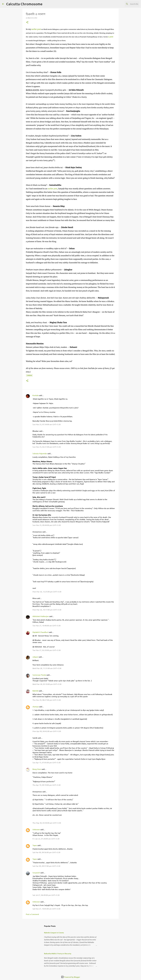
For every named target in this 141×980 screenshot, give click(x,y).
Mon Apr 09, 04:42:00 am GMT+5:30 (47, 731)
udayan (35, 657)
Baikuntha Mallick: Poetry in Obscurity (58, 954)
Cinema (29, 375)
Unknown (36, 829)
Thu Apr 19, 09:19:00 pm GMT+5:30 (46, 785)
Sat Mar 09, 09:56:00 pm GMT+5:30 (46, 852)
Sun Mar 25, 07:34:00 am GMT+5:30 (47, 424)
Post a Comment (32, 914)
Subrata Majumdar (40, 453)
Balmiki (35, 691)
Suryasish (36, 873)
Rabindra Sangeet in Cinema (54, 933)
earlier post (36, 29)
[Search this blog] (128, 4)
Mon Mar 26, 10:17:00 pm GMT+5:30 (47, 610)
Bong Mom (37, 769)
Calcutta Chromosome (24, 4)
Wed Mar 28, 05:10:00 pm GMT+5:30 (47, 684)
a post (111, 37)
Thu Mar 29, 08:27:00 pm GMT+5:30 (47, 700)
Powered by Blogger (71, 977)
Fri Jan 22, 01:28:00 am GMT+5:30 (46, 839)
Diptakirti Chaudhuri (40, 632)
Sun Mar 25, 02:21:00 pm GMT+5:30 (47, 447)
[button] (27, 22)
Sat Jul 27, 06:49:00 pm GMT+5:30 (46, 895)
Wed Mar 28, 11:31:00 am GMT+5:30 (47, 668)
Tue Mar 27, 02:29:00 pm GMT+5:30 (47, 650)
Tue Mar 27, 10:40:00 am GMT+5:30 (46, 625)
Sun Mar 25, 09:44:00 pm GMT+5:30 (47, 525)
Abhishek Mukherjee (41, 616)
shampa (36, 707)
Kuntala (35, 395)
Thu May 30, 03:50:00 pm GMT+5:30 (47, 823)
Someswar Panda (39, 675)
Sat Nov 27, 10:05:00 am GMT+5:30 (46, 909)
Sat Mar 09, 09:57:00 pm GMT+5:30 (46, 866)
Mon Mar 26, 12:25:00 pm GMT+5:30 (47, 592)
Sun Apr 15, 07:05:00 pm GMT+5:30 (46, 762)
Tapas (35, 845)
